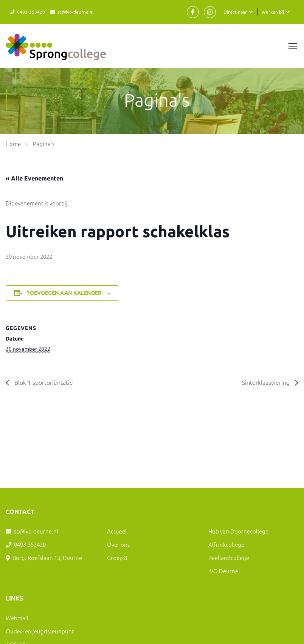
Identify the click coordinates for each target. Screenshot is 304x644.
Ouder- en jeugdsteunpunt (40, 631)
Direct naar (235, 12)
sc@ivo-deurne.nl (75, 12)
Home (13, 144)
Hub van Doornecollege (238, 531)
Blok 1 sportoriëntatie (43, 382)
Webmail (17, 618)
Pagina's (44, 144)
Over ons (118, 544)
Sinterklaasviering (267, 382)
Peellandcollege (229, 558)
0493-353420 (31, 12)
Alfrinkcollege (226, 544)
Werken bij (273, 12)
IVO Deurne (223, 571)
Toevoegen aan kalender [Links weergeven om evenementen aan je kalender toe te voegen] (64, 293)
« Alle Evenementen (34, 178)
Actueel (117, 531)
